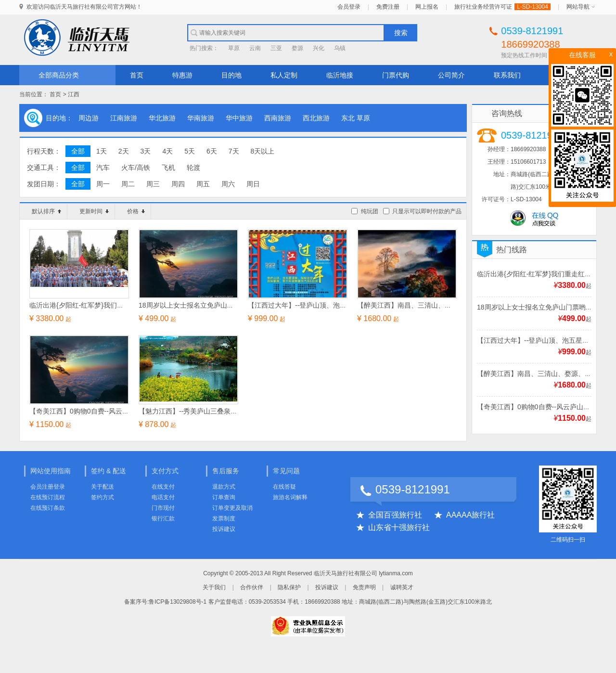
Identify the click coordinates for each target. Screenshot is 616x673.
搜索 (401, 33)
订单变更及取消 (232, 508)
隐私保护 (289, 587)
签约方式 (103, 497)
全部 (78, 151)
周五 (203, 184)
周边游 (89, 118)
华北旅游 (162, 118)
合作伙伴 (252, 587)
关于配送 (103, 487)
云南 (255, 48)
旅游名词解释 (290, 497)
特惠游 (182, 75)
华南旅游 (201, 118)
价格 (136, 211)
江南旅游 (124, 118)
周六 (228, 184)
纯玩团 (370, 211)
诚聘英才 (402, 587)
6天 (212, 151)
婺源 (297, 48)
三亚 (276, 48)
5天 (190, 151)
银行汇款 (163, 518)
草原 (234, 48)
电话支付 (163, 497)
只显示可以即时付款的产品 (427, 211)
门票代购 (396, 75)
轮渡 (193, 168)
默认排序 (46, 211)
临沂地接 (340, 75)
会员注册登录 (48, 487)
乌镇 (340, 48)
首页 (137, 75)
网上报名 (427, 7)
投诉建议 (224, 529)
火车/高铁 (136, 168)
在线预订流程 (48, 497)
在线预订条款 (48, 508)
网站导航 (578, 7)
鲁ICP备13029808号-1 (178, 602)
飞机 (168, 168)
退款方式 (224, 487)
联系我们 (507, 75)
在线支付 (163, 487)
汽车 (103, 168)
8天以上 (263, 151)
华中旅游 (239, 118)
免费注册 (388, 7)
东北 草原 (356, 118)
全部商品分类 (59, 75)
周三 (153, 184)
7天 (234, 151)
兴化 (319, 48)
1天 (102, 151)
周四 (178, 184)
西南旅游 (278, 118)
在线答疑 (284, 487)
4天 (167, 151)
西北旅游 (316, 118)
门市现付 (163, 508)
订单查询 (224, 497)
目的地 (231, 75)
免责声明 (364, 587)
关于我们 (214, 587)
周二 (128, 184)
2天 (124, 151)
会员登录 (349, 7)
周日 (253, 184)
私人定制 (284, 75)
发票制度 (224, 518)
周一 (103, 184)
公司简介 (451, 75)
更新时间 (94, 211)
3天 (146, 151)
